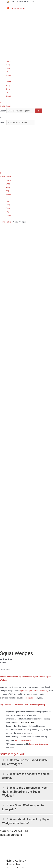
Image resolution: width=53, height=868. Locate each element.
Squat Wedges (12, 786)
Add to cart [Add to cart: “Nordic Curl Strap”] (19, 610)
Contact (9, 838)
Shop (8, 65)
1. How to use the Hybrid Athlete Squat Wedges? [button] (25, 389)
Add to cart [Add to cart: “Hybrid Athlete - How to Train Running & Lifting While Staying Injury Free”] (19, 507)
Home (8, 61)
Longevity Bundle (13, 800)
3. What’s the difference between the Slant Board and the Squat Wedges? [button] (25, 419)
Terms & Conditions (14, 835)
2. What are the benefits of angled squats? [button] (26, 403)
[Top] (0, 646)
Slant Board (11, 797)
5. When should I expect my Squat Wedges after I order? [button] (26, 449)
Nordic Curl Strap (13, 793)
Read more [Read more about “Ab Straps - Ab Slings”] (19, 581)
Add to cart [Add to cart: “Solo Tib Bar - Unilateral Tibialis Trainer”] (19, 544)
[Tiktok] (7, 727)
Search (3, 111)
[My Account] (0, 103)
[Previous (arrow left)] (3, 867)
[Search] (39, 111)
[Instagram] (7, 719)
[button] (26, 118)
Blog (8, 68)
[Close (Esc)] (21, 863)
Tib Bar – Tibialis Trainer (16, 789)
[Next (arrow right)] (9, 867)
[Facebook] (7, 715)
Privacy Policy (12, 831)
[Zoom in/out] (3, 863)
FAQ (8, 72)
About (8, 75)
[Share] (15, 863)
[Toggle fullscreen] (9, 863)
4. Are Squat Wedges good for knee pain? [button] (23, 435)
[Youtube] (7, 723)
